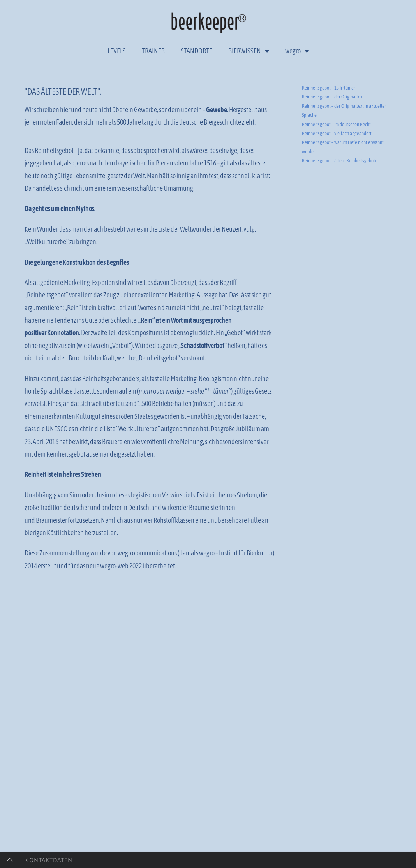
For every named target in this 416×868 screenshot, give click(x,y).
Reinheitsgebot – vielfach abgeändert (337, 187)
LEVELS (117, 51)
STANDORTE (197, 51)
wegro (297, 51)
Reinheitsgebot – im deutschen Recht (336, 178)
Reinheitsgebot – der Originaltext (333, 151)
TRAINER (153, 51)
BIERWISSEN (249, 51)
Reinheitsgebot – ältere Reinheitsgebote (340, 215)
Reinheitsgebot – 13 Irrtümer (329, 142)
